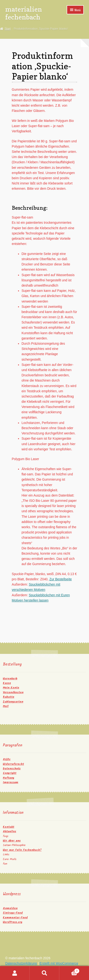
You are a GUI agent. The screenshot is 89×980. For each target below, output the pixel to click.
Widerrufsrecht (13, 764)
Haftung (9, 778)
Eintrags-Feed (13, 913)
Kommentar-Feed (15, 918)
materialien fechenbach (24, 13)
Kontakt (9, 827)
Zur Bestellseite (61, 579)
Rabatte (9, 697)
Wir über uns (12, 841)
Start (7, 29)
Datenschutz (12, 769)
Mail (6, 706)
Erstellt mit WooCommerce (59, 963)
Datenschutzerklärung (21, 963)
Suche (44, 973)
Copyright (10, 773)
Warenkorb (10, 679)
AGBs (7, 759)
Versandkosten (13, 692)
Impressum (11, 782)
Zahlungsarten (13, 702)
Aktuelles (9, 831)
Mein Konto (11, 688)
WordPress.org (13, 922)
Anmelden (10, 908)
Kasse (7, 683)
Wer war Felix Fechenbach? (22, 850)
